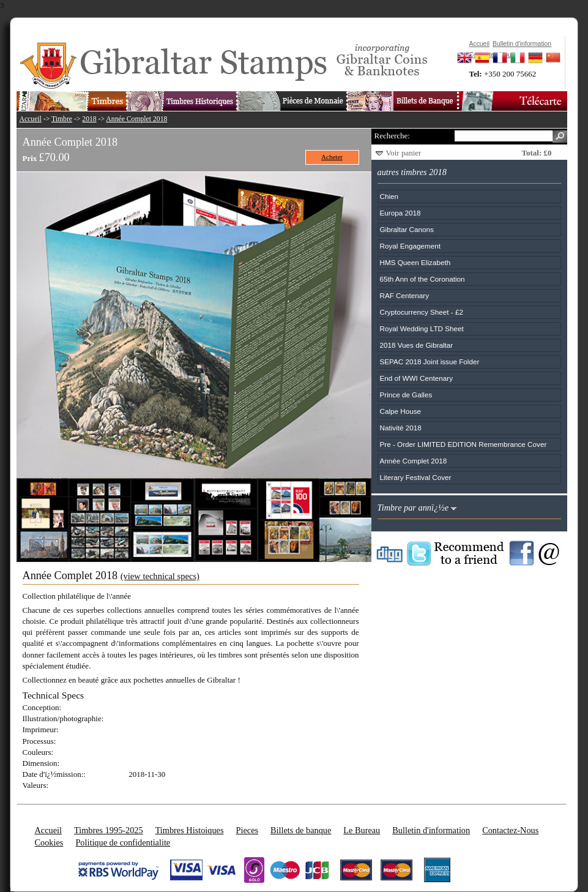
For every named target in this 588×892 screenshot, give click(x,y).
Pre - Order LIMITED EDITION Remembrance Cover (463, 444)
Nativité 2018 (401, 428)
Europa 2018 (400, 213)
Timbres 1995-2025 (109, 830)
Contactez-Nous (510, 830)
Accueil (31, 119)
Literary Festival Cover (416, 477)
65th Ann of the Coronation (422, 279)
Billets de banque (301, 830)
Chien (389, 196)
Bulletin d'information (431, 830)
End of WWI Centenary (417, 378)
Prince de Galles (406, 395)
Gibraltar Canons (407, 229)
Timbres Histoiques (190, 830)
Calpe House (401, 411)
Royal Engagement (410, 246)
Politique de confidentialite (123, 842)
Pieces (247, 830)
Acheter (332, 157)
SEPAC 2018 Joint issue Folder (430, 362)
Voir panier (404, 153)
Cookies (49, 842)
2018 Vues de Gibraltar (417, 345)
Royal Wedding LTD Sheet (422, 328)
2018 (89, 119)
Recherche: (392, 136)
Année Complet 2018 (136, 119)
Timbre (62, 119)
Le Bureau (362, 830)
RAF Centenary (405, 295)
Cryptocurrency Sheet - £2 (422, 312)
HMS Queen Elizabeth (415, 262)
